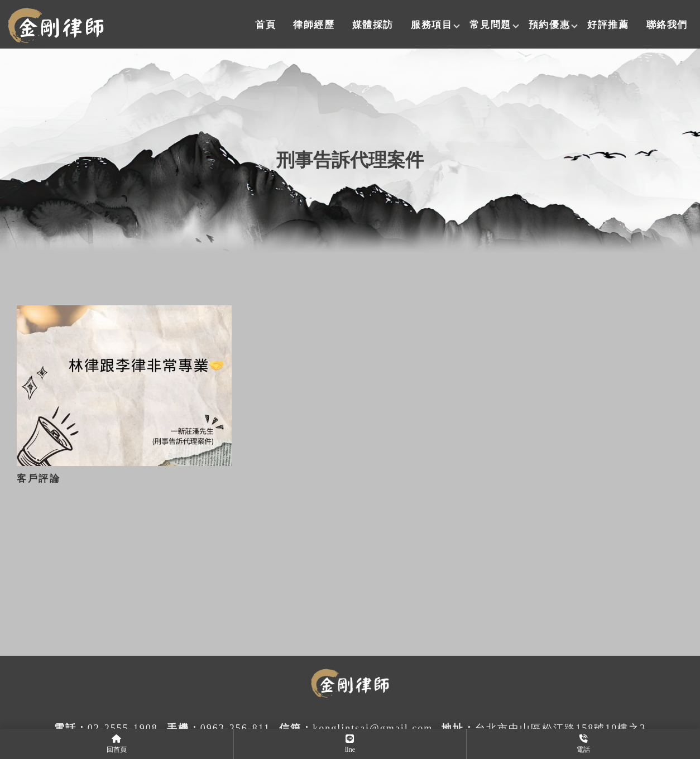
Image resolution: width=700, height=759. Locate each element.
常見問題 (490, 25)
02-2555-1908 (123, 728)
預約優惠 (549, 25)
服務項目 (431, 25)
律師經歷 (314, 25)
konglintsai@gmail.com (373, 728)
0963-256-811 (235, 728)
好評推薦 (608, 25)
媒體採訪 (373, 25)
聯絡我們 (667, 25)
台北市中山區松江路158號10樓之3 (560, 728)
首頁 (265, 25)
